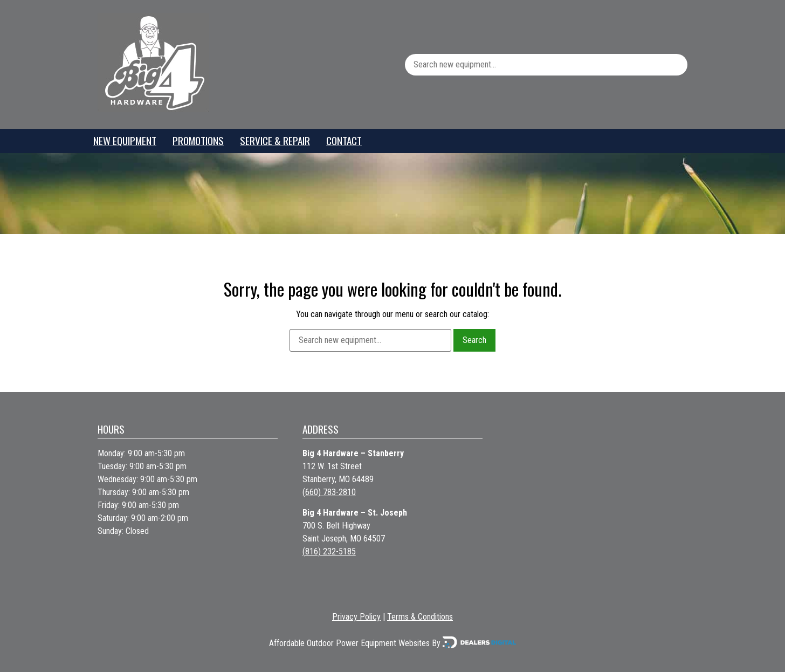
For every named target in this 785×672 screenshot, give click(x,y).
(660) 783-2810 (329, 492)
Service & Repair (275, 140)
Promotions (198, 140)
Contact (344, 140)
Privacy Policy (356, 617)
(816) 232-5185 (329, 551)
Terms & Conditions (420, 617)
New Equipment (125, 140)
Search (474, 340)
